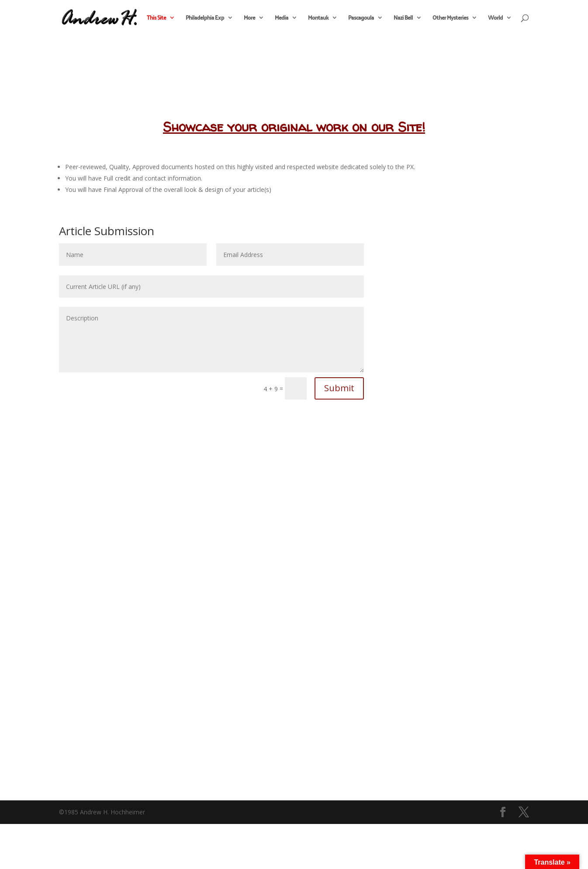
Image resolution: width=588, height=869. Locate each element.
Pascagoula (361, 19)
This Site (156, 19)
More (249, 19)
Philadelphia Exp (205, 19)
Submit (339, 388)
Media (282, 19)
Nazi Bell (403, 19)
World (495, 19)
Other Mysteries (450, 19)
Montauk (318, 19)
